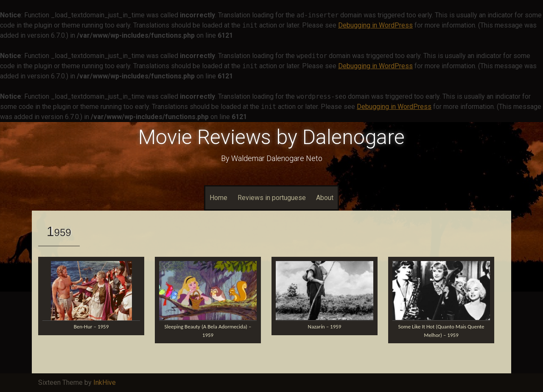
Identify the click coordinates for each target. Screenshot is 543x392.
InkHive (105, 382)
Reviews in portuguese (272, 198)
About (325, 198)
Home (218, 198)
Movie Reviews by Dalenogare (271, 137)
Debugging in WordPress (375, 25)
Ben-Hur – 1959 (91, 327)
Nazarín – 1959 (325, 327)
